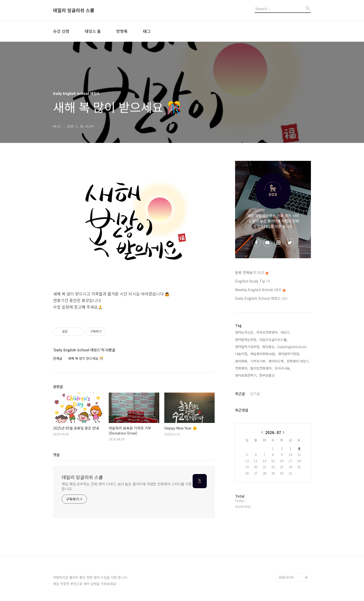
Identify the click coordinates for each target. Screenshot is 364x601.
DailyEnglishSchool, (292, 347)
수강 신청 (61, 31)
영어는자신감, (245, 332)
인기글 (255, 394)
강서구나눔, (283, 368)
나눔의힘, (242, 354)
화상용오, (269, 347)
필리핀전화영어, (261, 368)
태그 (147, 31)
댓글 (56, 455)
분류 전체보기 (252, 272)
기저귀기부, (258, 361)
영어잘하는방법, (246, 340)
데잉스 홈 (93, 31)
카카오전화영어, (267, 332)
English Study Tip (253, 281)
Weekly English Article (260, 290)
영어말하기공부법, (248, 347)
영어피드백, (277, 361)
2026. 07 (273, 432)
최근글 (240, 394)
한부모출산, (267, 375)
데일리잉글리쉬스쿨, (274, 340)
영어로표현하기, (246, 375)
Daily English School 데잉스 (261, 298)
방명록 (122, 31)
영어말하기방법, (289, 354)
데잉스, (286, 332)
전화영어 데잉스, (298, 361)
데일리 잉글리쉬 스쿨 (74, 10)
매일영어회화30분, (263, 354)
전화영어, (242, 368)
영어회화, (242, 361)
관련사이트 (286, 577)
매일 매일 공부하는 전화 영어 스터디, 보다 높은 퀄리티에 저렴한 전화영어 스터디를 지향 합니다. (127, 486)
